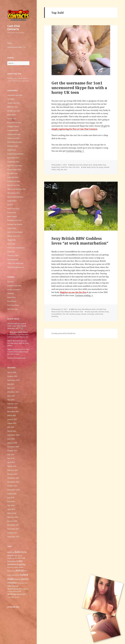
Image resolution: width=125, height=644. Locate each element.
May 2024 (11, 400)
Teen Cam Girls (13, 256)
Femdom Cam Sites (14, 286)
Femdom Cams (13, 146)
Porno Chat (11, 297)
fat (64, 314)
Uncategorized (13, 259)
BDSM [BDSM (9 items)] (24, 552)
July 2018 (11, 498)
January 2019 (12, 474)
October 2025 (12, 376)
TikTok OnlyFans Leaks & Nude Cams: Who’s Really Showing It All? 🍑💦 (17, 326)
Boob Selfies (12, 115)
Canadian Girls (13, 130)
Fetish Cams (12, 150)
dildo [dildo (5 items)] (16, 558)
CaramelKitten (57, 314)
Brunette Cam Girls (14, 123)
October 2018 (12, 486)
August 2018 (12, 494)
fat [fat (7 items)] (17, 561)
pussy (101, 167)
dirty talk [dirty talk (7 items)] (21, 558)
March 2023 (12, 415)
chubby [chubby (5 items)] (20, 556)
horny (93, 167)
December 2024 (13, 392)
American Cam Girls (15, 95)
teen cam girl (63, 104)
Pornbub (11, 293)
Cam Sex (10, 282)
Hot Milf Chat (12, 173)
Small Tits (11, 252)
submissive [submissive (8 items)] (21, 594)
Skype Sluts (12, 240)
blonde (101, 312)
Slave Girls (11, 244)
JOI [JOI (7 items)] (25, 571)
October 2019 (12, 451)
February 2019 (13, 470)
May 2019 (11, 458)
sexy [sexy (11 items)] (9, 586)
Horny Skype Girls (14, 170)
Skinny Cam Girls (14, 236)
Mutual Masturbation (15, 197)
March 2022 (12, 431)
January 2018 (12, 521)
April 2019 (11, 462)
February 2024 (13, 404)
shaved (106, 167)
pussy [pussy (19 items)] (25, 579)
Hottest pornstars (14, 290)
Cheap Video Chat (14, 134)
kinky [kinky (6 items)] (9, 575)
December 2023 (13, 411)
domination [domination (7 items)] (12, 561)
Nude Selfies (12, 201)
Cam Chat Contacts (14, 27)
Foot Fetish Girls (13, 158)
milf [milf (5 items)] (13, 575)
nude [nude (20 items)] (11, 579)
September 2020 (13, 435)
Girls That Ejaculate (15, 166)
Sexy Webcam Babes (15, 232)
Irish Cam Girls (13, 177)
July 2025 (11, 384)
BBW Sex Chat (13, 107)
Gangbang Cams (13, 162)
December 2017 (13, 525)
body (89, 167)
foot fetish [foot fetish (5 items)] (10, 567)
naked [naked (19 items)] (24, 575)
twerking (55, 316)
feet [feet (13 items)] (21, 561)
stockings (90, 314)
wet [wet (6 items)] (18, 597)
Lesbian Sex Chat (14, 181)
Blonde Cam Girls (14, 111)
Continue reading (75, 151)
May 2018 (11, 505)
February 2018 (13, 517)
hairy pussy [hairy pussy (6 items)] (11, 571)
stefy (58, 170)
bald (84, 167)
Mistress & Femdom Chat (17, 189)
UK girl (104, 126)
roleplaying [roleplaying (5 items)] (20, 583)
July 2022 (11, 427)
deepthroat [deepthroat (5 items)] (11, 558)
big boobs (94, 312)
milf (67, 314)
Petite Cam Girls (13, 209)
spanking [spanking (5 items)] (15, 591)
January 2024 (12, 408)
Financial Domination (15, 154)
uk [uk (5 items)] (15, 597)
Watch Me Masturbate (16, 267)
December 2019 (13, 447)
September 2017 (13, 537)
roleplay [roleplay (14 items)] (12, 583)
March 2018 (12, 513)
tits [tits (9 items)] (13, 597)
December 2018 (13, 478)
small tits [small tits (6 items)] (25, 589)
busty (107, 312)
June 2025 (11, 388)
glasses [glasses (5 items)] (21, 567)
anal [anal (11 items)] (10, 552)
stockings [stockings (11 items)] (12, 594)
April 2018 (11, 509)
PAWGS (10, 205)
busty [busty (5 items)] (16, 556)
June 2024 (11, 396)
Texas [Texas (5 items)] (9, 597)
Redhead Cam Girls (14, 220)
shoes (54, 170)
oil (97, 167)
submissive (99, 314)
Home (10, 43)
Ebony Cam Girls (13, 138)
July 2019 (11, 455)
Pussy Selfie (12, 213)
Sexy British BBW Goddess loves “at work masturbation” (80, 241)
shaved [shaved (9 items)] (15, 586)
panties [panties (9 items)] (18, 579)
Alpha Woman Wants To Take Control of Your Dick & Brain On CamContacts (18, 352)
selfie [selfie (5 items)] (26, 583)
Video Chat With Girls (15, 263)
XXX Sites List (12, 309)
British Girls (12, 119)
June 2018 (11, 501)
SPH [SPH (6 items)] (20, 591)
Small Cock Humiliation (16, 248)
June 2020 (11, 439)
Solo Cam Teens (13, 305)
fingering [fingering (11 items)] (21, 564)
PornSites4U (12, 301)
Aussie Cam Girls (14, 103)
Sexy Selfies (12, 228)
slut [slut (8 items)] (20, 589)
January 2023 (12, 419)
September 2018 (13, 490)
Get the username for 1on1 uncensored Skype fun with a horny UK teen (79, 88)
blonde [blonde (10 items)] (11, 555)
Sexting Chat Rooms (15, 224)
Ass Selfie (11, 99)
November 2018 (13, 482)
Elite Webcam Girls (14, 142)
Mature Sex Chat (14, 185)
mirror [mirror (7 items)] (17, 575)
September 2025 (13, 380)
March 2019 (12, 466)
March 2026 (12, 372)
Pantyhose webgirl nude (16, 358)
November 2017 (13, 529)
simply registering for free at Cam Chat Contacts (74, 129)
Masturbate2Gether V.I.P (17, 47)
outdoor (72, 314)
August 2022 (12, 423)
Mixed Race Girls (14, 193)
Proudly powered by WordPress (63, 333)
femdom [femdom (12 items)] (12, 564)
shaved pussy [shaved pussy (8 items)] (13, 589)
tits (62, 170)
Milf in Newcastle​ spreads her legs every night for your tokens (18, 343)
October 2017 (12, 533)
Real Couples (12, 216)
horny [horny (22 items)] (20, 570)
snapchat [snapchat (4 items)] (10, 591)
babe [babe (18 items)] (18, 552)
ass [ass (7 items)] (13, 552)
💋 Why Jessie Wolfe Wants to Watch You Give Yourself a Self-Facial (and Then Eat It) (18, 335)
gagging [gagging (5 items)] (16, 567)
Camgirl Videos (13, 126)
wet (65, 170)
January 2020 (12, 443)
